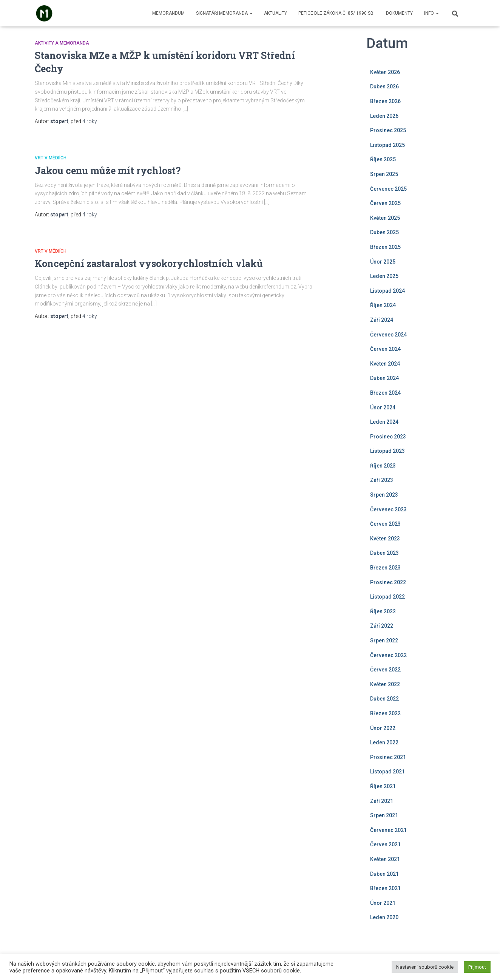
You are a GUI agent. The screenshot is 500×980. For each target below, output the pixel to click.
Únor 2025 (383, 262)
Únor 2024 (383, 407)
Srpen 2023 (384, 495)
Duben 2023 (384, 553)
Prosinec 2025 (388, 130)
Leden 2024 (384, 422)
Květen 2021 (385, 859)
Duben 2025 (384, 232)
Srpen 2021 (384, 815)
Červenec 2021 (388, 830)
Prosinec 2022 (388, 582)
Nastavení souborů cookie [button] (425, 967)
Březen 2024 (385, 393)
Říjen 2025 (383, 159)
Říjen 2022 (383, 611)
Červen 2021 (385, 844)
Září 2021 (382, 801)
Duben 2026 (384, 86)
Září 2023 (382, 480)
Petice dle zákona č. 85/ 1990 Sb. (336, 13)
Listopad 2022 (387, 597)
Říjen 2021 (383, 786)
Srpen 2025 (384, 174)
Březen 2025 (385, 247)
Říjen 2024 (383, 305)
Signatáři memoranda (224, 13)
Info (431, 13)
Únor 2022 (383, 728)
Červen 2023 (385, 524)
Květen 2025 (385, 218)
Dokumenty (399, 13)
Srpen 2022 (384, 640)
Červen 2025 (385, 203)
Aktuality (275, 13)
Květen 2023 (385, 539)
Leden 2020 (384, 917)
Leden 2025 (384, 276)
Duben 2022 (384, 699)
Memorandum (168, 13)
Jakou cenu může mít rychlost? (108, 171)
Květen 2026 (385, 72)
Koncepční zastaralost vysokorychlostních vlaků (149, 263)
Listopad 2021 (387, 772)
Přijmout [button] (477, 967)
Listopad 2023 (387, 451)
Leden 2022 (384, 742)
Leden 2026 (384, 116)
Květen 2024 (385, 364)
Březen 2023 (385, 568)
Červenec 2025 (388, 189)
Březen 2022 (385, 713)
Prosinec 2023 (388, 437)
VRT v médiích (51, 158)
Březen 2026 (385, 101)
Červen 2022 (385, 670)
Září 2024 (382, 320)
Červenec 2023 (388, 509)
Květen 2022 (385, 684)
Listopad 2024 (387, 291)
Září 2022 (382, 626)
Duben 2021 (384, 874)
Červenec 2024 (388, 335)
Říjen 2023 (383, 466)
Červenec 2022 (388, 655)
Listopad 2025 (387, 145)
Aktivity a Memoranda (62, 43)
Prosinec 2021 (388, 757)
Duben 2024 (384, 378)
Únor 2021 (383, 903)
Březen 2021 (385, 888)
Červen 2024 (385, 349)
